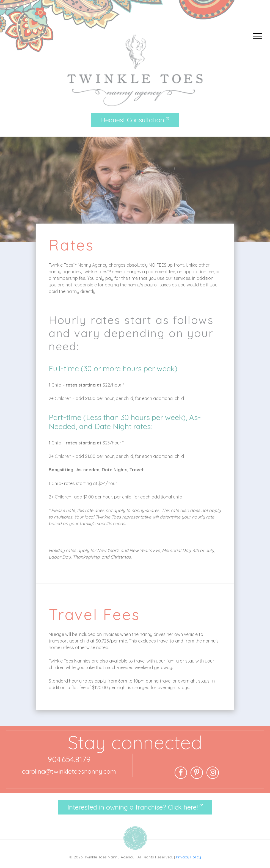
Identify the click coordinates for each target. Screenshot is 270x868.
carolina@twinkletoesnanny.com (69, 771)
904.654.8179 (69, 759)
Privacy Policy (188, 857)
